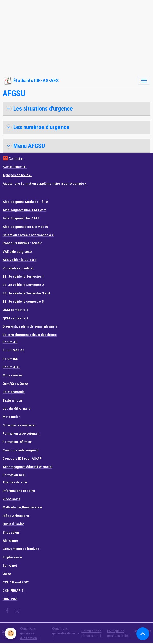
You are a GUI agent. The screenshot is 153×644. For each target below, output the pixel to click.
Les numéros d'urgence (38, 127)
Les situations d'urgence (39, 109)
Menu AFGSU (25, 146)
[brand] (31, 81)
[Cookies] (11, 633)
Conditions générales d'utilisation (28, 633)
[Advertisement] (76, 36)
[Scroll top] (143, 634)
